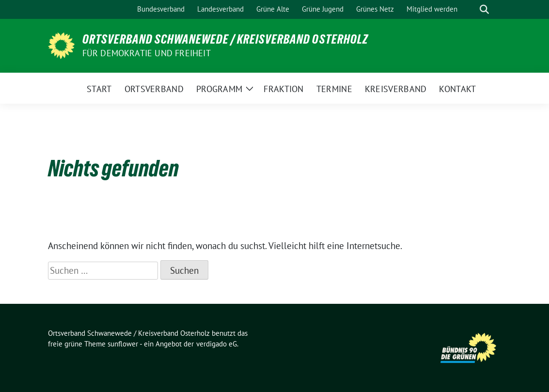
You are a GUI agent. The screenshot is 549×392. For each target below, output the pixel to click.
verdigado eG (217, 344)
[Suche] (471, 9)
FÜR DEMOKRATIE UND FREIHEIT (147, 53)
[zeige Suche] (484, 9)
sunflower (123, 344)
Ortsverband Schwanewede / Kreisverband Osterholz (225, 39)
